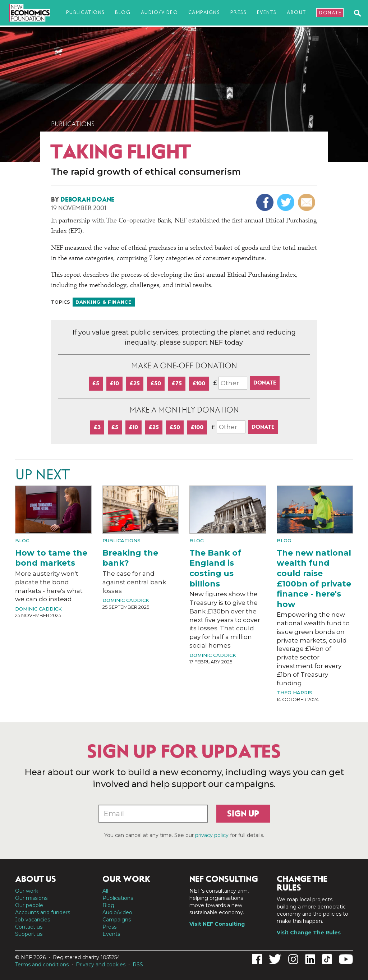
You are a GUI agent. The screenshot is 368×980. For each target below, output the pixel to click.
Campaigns (204, 12)
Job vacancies (33, 920)
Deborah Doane (87, 199)
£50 (156, 383)
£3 (97, 427)
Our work (27, 891)
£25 (135, 383)
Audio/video (160, 12)
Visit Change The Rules (309, 933)
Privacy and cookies (101, 965)
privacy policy (212, 835)
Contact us (29, 927)
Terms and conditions (42, 965)
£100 (199, 383)
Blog (123, 12)
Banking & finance (104, 302)
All (105, 891)
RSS (138, 965)
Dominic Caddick (38, 609)
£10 (114, 383)
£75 (177, 383)
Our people (29, 905)
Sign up (243, 814)
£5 (96, 383)
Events (267, 12)
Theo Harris (295, 693)
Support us (29, 934)
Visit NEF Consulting (217, 924)
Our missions (31, 898)
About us (36, 879)
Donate (330, 13)
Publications (86, 12)
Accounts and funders (43, 912)
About (296, 12)
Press (239, 12)
